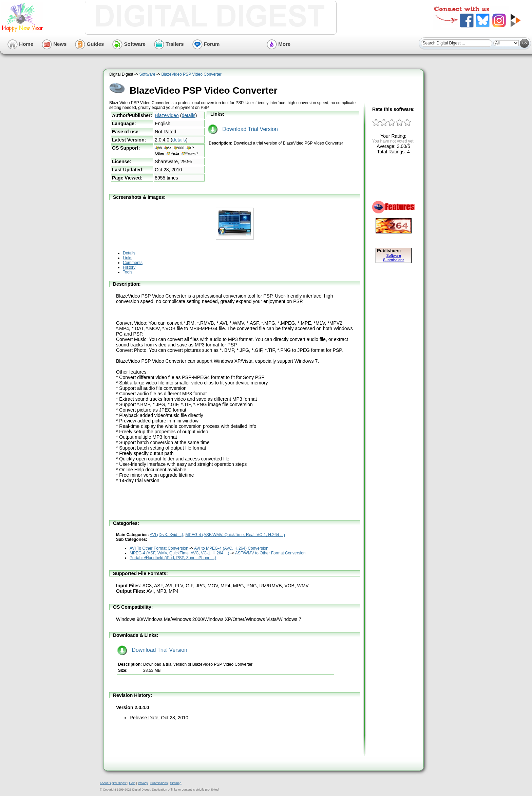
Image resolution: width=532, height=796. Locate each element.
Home (20, 44)
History (129, 267)
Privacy (143, 783)
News (54, 44)
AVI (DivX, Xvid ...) (166, 535)
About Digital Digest (113, 783)
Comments (133, 263)
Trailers (169, 44)
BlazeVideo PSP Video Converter (191, 74)
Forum (206, 44)
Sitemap (176, 783)
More (279, 44)
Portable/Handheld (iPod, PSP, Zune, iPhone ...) (173, 558)
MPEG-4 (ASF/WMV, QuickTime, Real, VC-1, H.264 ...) (235, 535)
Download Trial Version (243, 129)
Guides (89, 44)
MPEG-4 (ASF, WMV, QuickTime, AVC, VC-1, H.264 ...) (179, 553)
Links (128, 258)
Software (129, 44)
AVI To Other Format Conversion (159, 548)
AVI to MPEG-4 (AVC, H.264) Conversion (231, 548)
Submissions (159, 783)
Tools (128, 272)
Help (132, 783)
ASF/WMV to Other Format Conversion (270, 553)
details (188, 115)
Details (129, 253)
